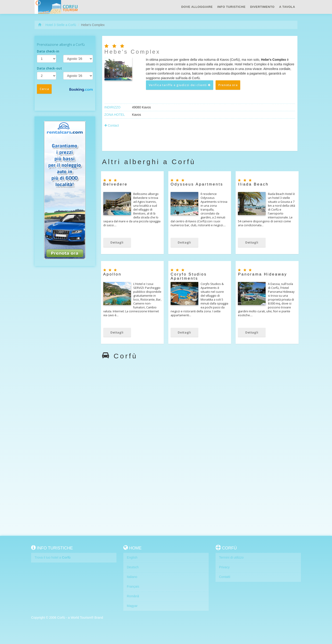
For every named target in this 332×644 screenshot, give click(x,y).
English (132, 557)
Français (133, 586)
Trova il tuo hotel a (53, 557)
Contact (112, 125)
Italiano (132, 577)
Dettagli (117, 242)
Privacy (224, 567)
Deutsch (133, 567)
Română (133, 596)
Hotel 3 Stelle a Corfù (61, 25)
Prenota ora (228, 85)
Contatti (225, 577)
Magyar (132, 606)
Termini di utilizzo (231, 557)
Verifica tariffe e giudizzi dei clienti (180, 85)
